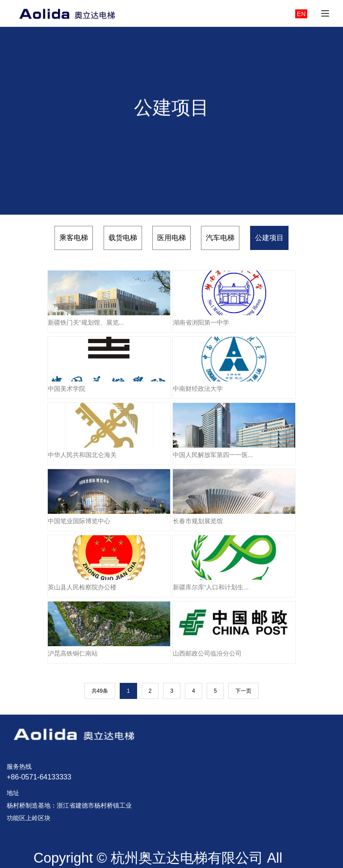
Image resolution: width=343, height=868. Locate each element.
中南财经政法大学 (198, 389)
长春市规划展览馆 (198, 521)
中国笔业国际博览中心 (79, 521)
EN (301, 14)
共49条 (100, 691)
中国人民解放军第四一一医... (213, 455)
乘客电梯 (74, 238)
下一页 (243, 691)
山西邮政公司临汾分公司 (207, 653)
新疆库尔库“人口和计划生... (211, 587)
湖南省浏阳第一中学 (201, 322)
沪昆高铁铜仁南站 (73, 653)
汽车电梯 (220, 238)
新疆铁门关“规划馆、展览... (86, 322)
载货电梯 (123, 238)
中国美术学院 (67, 389)
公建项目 (269, 238)
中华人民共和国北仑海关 (82, 455)
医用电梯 (171, 238)
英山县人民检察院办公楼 (82, 587)
